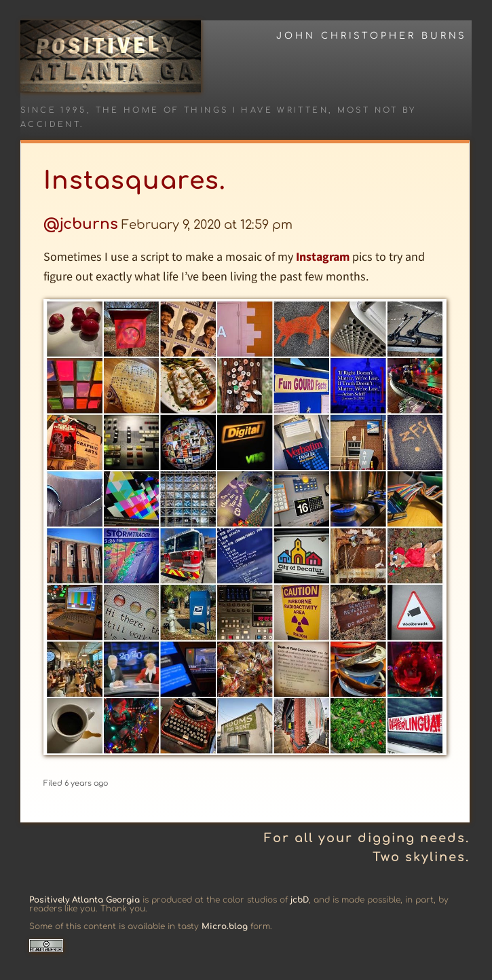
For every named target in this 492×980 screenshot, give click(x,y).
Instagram (323, 256)
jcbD (300, 900)
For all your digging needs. (367, 838)
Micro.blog (225, 926)
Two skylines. (421, 857)
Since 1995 (54, 110)
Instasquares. (135, 181)
